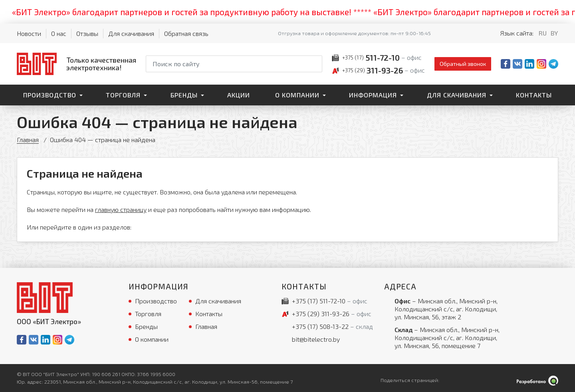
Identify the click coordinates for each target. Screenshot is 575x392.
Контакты (534, 95)
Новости (29, 33)
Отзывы (87, 33)
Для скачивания (131, 33)
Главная (28, 140)
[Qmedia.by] (537, 381)
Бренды (184, 95)
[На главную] (76, 64)
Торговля (123, 95)
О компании (297, 95)
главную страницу (121, 209)
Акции (239, 95)
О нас (59, 33)
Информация (373, 95)
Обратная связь (186, 33)
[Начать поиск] (315, 64)
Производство (50, 95)
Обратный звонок (463, 64)
